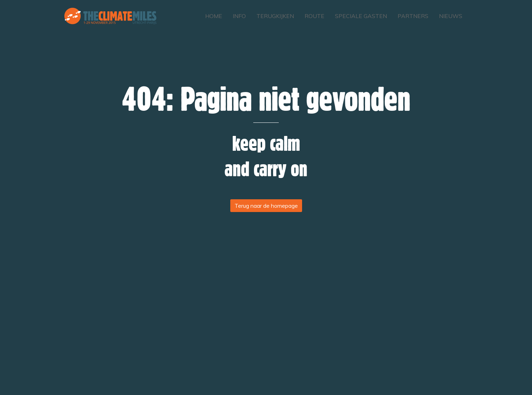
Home (214, 16)
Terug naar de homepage (266, 206)
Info (239, 16)
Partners (413, 16)
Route (314, 16)
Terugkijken (275, 16)
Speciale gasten (361, 16)
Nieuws (451, 16)
